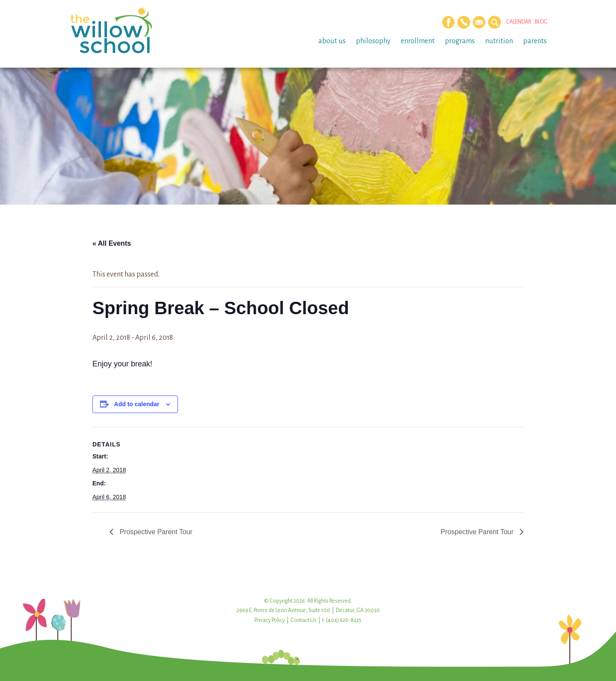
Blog (541, 22)
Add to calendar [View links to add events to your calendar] (137, 404)
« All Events (112, 243)
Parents (535, 41)
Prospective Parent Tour (155, 532)
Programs (460, 41)
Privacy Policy (270, 620)
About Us (332, 41)
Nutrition (499, 41)
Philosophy (373, 41)
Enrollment (418, 41)
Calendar (519, 22)
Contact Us (304, 620)
